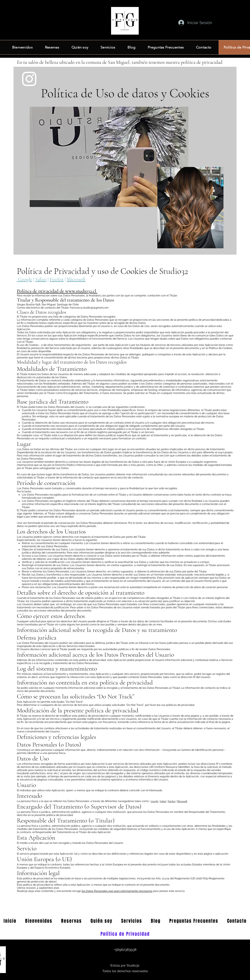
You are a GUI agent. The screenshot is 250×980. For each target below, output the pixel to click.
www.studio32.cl (81, 291)
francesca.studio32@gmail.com (89, 308)
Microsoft (76, 279)
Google (25, 279)
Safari (41, 279)
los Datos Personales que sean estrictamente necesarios (117, 891)
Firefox (57, 279)
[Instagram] (29, 79)
